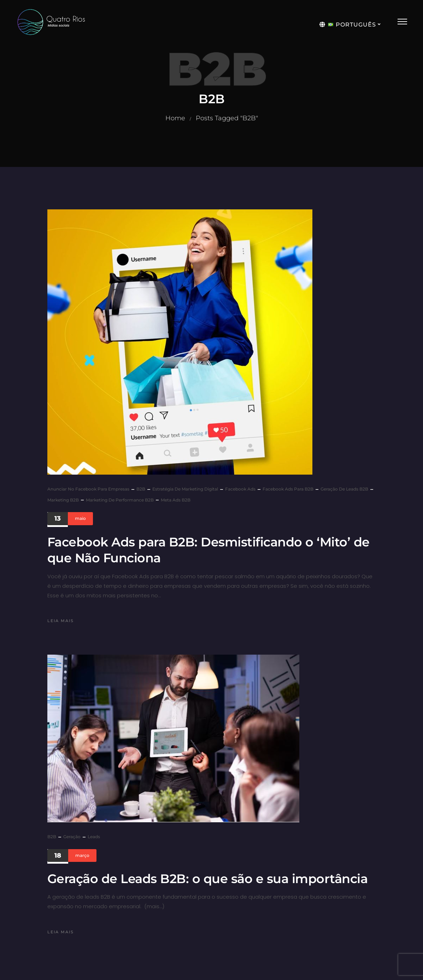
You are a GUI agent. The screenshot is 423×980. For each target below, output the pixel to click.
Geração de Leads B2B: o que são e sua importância (208, 879)
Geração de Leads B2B (344, 489)
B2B (141, 489)
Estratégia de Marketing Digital (185, 489)
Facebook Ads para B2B (288, 489)
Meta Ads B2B (176, 500)
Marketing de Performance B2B (120, 500)
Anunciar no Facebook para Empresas (88, 489)
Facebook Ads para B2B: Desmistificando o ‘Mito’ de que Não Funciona (208, 550)
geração (72, 837)
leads (94, 837)
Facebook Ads (240, 489)
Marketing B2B (63, 500)
